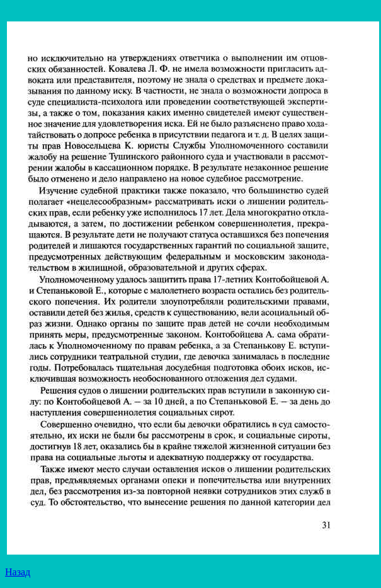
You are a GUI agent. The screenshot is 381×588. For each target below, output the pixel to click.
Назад (18, 572)
